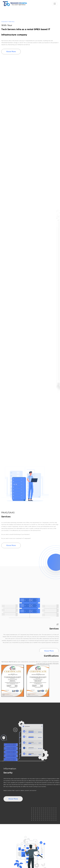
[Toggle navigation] (55, 4)
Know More (11, 52)
